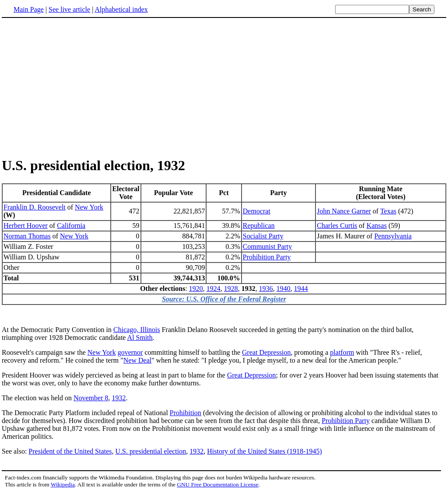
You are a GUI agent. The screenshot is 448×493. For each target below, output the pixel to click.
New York (89, 207)
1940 (283, 288)
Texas (388, 211)
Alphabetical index (121, 9)
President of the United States (70, 451)
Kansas (377, 226)
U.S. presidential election (151, 451)
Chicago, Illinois (137, 330)
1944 (301, 288)
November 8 (91, 398)
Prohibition (185, 413)
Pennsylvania (393, 236)
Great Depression (266, 352)
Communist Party (267, 246)
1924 (213, 288)
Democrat (257, 211)
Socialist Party (263, 236)
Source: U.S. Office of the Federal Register (224, 299)
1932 (119, 398)
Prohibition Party (267, 257)
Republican (259, 226)
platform (342, 352)
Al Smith (140, 337)
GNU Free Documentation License (217, 484)
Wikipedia (63, 484)
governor (130, 352)
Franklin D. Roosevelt (35, 207)
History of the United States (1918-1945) (264, 451)
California (71, 226)
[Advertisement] (75, 87)
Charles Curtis (337, 226)
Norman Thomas (27, 236)
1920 (196, 288)
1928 (231, 288)
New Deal (137, 360)
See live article (69, 9)
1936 (266, 288)
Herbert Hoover (26, 226)
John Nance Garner (344, 211)
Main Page (29, 9)
